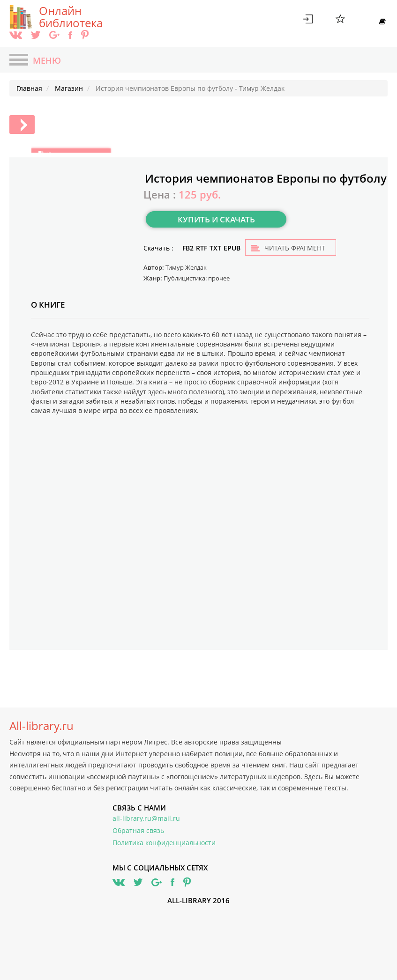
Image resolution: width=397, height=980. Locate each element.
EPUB (232, 248)
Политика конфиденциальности (164, 843)
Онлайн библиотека (71, 17)
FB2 (188, 248)
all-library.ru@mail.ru (146, 818)
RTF (202, 248)
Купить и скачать (216, 219)
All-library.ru (41, 726)
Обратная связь (138, 830)
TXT (215, 248)
